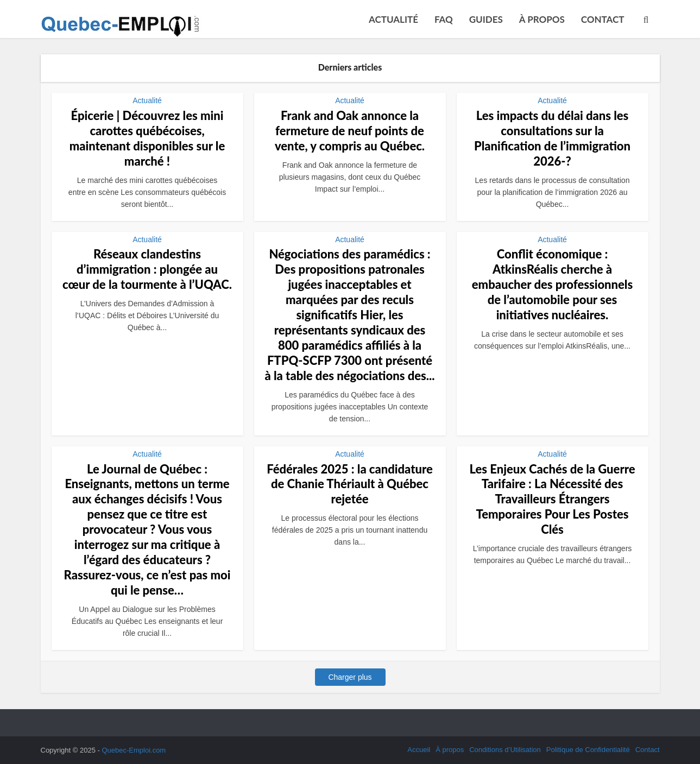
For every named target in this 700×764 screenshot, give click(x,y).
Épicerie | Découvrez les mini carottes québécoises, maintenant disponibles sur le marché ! (147, 138)
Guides (486, 19)
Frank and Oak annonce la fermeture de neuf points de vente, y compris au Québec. (350, 131)
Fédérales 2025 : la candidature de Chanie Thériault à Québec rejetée (350, 484)
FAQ (444, 19)
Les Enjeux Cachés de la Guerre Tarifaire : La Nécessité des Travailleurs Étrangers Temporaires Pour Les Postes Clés (553, 499)
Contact (603, 19)
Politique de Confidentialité (588, 750)
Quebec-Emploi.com (134, 750)
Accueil (419, 750)
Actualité (393, 19)
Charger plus (350, 677)
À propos (542, 19)
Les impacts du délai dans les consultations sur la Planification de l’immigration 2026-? (552, 138)
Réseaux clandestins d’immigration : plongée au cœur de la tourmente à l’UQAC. (147, 269)
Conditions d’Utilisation (505, 750)
